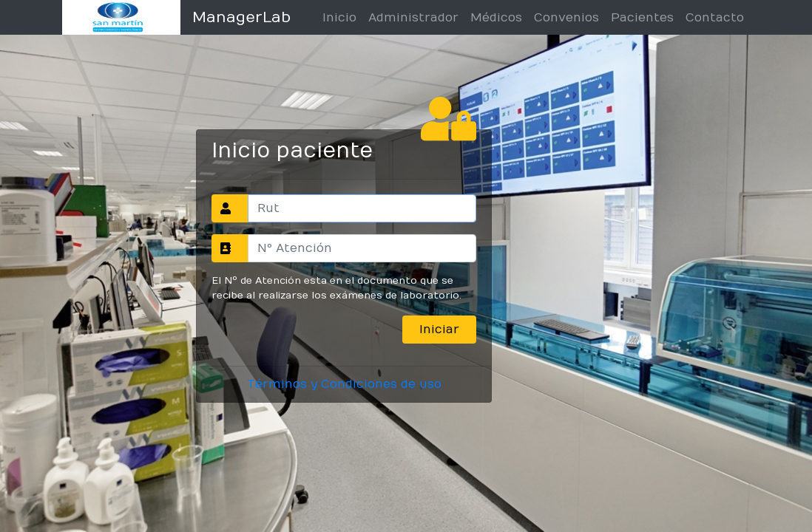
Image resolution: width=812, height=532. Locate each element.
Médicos (496, 18)
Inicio (339, 18)
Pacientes (642, 18)
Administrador (413, 18)
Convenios (566, 18)
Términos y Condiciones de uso (344, 384)
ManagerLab (241, 17)
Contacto (715, 18)
